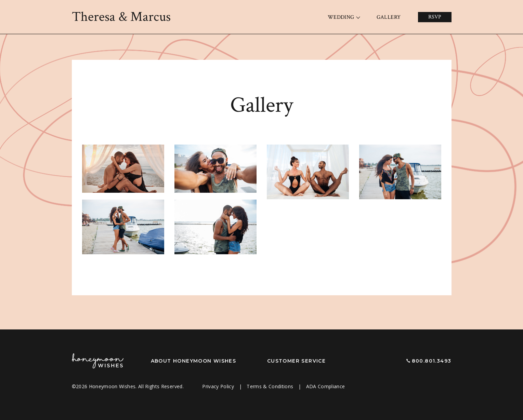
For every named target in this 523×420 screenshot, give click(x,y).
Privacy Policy (219, 386)
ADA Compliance (326, 386)
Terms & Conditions (271, 386)
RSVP (435, 17)
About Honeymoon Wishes (194, 361)
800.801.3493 (432, 361)
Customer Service (296, 361)
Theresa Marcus (121, 17)
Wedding (341, 17)
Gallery (389, 17)
